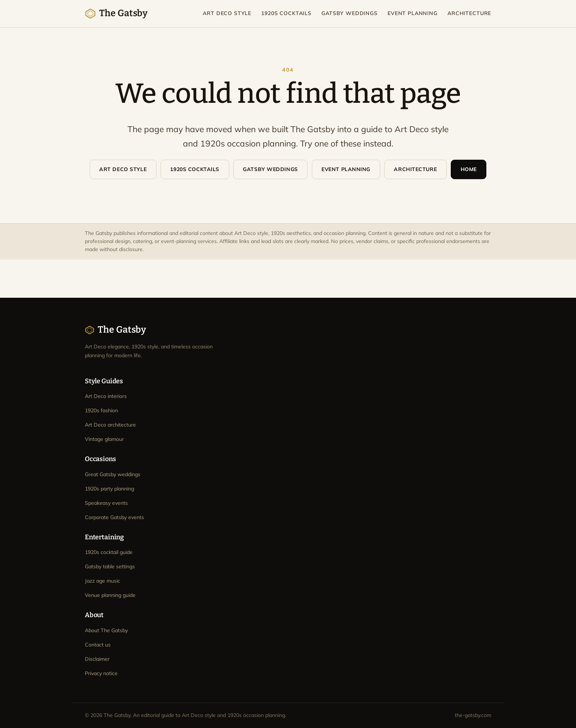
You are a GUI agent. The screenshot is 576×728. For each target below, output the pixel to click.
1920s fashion (101, 410)
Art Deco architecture (110, 425)
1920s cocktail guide (109, 552)
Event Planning (413, 13)
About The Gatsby (106, 630)
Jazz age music (102, 581)
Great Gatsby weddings (113, 474)
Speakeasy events (106, 503)
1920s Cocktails (286, 13)
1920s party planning (109, 489)
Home (469, 169)
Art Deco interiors (106, 396)
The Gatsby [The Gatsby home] (116, 13)
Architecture (469, 13)
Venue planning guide (110, 595)
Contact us (98, 645)
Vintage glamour (104, 439)
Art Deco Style (227, 13)
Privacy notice (101, 673)
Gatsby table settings (110, 566)
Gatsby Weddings (350, 13)
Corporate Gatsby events (114, 517)
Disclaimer (97, 659)
